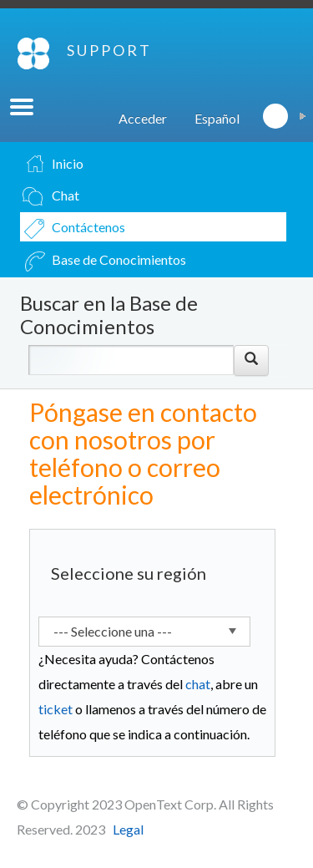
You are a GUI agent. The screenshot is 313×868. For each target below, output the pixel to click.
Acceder (143, 118)
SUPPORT (109, 50)
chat (198, 684)
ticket (56, 709)
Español (217, 118)
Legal (128, 829)
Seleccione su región (129, 573)
